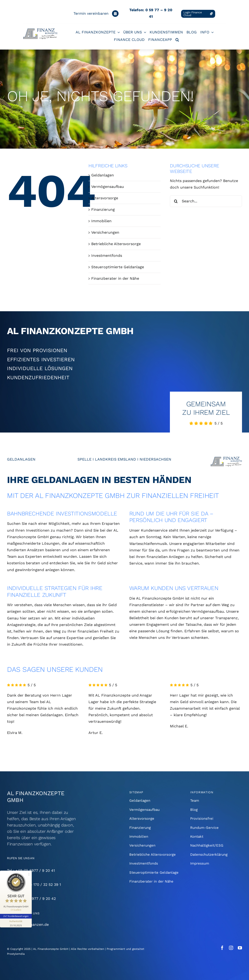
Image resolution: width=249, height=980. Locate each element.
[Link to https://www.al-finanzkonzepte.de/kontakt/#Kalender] (115, 14)
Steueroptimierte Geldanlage (118, 267)
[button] (177, 40)
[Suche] (176, 201)
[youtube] (240, 948)
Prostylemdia (16, 954)
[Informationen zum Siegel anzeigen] (16, 923)
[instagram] (231, 948)
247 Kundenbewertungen (16, 916)
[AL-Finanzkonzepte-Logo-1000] (226, 459)
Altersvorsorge (105, 198)
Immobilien (101, 221)
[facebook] (222, 948)
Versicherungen (105, 232)
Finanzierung (103, 209)
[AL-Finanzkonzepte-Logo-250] (40, 30)
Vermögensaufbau (108, 187)
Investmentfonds (107, 256)
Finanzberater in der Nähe (115, 278)
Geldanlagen (103, 175)
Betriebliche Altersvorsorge (116, 244)
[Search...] (206, 201)
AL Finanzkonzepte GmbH (51, 949)
